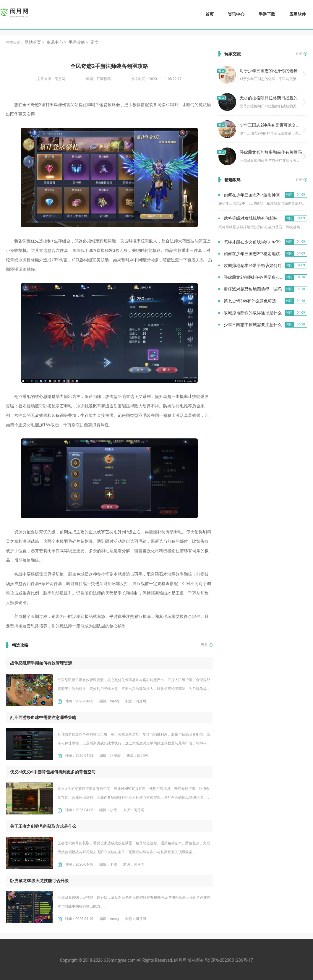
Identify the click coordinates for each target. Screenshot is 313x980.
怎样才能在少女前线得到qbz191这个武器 (262, 242)
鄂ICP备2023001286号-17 (229, 960)
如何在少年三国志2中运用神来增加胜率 (260, 195)
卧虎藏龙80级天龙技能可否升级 (39, 881)
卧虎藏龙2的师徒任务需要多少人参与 (258, 277)
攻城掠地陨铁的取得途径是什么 (253, 313)
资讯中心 (236, 14)
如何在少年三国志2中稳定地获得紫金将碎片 (264, 254)
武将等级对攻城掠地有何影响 (251, 218)
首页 (210, 14)
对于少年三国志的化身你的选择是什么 (275, 71)
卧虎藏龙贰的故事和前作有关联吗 (271, 152)
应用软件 (298, 14)
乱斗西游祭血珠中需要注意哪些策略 (43, 717)
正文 (95, 42)
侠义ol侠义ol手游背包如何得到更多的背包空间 (53, 772)
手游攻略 (77, 42)
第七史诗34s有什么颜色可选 (250, 301)
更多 (204, 645)
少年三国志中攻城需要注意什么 (253, 325)
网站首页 (33, 42)
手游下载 (267, 14)
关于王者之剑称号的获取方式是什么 (43, 826)
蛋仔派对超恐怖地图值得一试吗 (253, 289)
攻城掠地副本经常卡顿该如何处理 (255, 265)
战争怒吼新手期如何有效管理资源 (41, 663)
